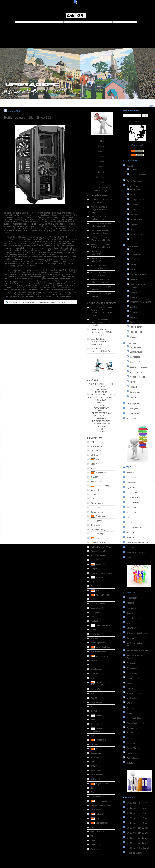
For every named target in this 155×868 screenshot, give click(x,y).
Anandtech (131, 608)
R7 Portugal (95, 711)
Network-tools (132, 493)
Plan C (93, 694)
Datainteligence (133, 628)
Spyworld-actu (102, 784)
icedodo (94, 320)
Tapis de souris (136, 332)
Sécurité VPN (132, 419)
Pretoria (101, 167)
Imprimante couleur (138, 297)
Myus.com (131, 488)
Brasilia (101, 172)
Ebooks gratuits (133, 413)
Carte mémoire (136, 255)
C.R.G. (93, 494)
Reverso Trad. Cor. (135, 528)
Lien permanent (43, 302)
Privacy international (135, 723)
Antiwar (94, 468)
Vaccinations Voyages (136, 553)
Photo (132, 382)
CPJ (128, 623)
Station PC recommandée (137, 181)
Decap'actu (95, 525)
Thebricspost (96, 810)
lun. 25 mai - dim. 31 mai (137, 808)
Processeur (135, 230)
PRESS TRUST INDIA (101, 413)
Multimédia (131, 344)
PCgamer (131, 713)
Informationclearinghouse (101, 573)
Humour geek (132, 408)
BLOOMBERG (101, 392)
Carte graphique (137, 200)
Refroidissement (137, 234)
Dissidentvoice (102, 538)
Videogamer (132, 753)
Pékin (101, 141)
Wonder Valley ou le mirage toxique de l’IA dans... (100, 210)
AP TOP (101, 387)
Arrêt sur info (101, 473)
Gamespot (131, 663)
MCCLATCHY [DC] (101, 408)
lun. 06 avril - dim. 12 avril (137, 843)
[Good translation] (71, 16)
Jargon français (133, 678)
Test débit (131, 548)
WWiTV (130, 558)
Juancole (94, 599)
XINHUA (101, 426)
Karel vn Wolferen (98, 604)
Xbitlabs (130, 763)
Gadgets (134, 170)
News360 (94, 674)
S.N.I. (93, 762)
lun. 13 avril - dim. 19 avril (137, 838)
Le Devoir (95, 617)
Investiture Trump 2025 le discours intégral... (100, 322)
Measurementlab (134, 693)
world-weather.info (101, 188)
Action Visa (131, 473)
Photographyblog (134, 718)
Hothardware (132, 673)
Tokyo (101, 182)
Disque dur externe (138, 274)
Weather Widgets (101, 190)
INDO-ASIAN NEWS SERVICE (101, 397)
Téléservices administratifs (138, 543)
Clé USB (134, 269)
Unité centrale (132, 186)
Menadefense (96, 639)
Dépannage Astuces (135, 403)
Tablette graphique (138, 327)
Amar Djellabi (96, 339)
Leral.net (94, 621)
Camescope (135, 357)
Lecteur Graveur (137, 219)
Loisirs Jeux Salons (138, 175)
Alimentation (135, 189)
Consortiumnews (98, 512)
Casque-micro (136, 259)
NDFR (129, 703)
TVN (98, 819)
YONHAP (101, 432)
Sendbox (130, 533)
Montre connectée (138, 377)
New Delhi (101, 151)
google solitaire (97, 329)
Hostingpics (131, 478)
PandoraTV (95, 689)
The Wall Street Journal (100, 805)
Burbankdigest (97, 490)
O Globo (94, 678)
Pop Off (94, 698)
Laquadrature (132, 683)
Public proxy (132, 728)
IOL (92, 586)
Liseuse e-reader (137, 372)
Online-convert (133, 503)
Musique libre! (132, 698)
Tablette (133, 397)
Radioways (131, 523)
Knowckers (95, 612)
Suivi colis (131, 538)
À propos (137, 121)
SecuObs (130, 733)
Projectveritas (96, 702)
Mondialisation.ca (103, 647)
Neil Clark (95, 660)
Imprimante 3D (136, 292)
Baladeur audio (136, 352)
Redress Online (97, 720)
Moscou (101, 156)
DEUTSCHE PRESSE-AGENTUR (101, 395)
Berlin (101, 162)
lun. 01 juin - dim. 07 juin (137, 803)
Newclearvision (97, 669)
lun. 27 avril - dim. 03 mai (137, 828)
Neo (92, 665)
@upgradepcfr (137, 145)
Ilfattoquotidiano (103, 564)
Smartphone (135, 392)
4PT (92, 442)
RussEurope (96, 753)
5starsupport (132, 598)
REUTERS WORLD (101, 424)
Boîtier (133, 194)
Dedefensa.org (97, 534)
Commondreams (98, 508)
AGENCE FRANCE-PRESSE (101, 384)
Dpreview (131, 638)
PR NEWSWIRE (101, 416)
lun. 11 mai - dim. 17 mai (137, 818)
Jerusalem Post (102, 595)
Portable (134, 387)
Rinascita (94, 744)
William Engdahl (97, 832)
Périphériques (132, 246)
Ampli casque (136, 347)
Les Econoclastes (103, 625)
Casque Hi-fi (135, 362)
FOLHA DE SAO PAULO (101, 547)
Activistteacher (97, 446)
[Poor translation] (81, 16)
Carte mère (135, 205)
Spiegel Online (97, 775)
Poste (129, 518)
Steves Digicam (133, 748)
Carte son (134, 209)
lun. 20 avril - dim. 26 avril (137, 833)
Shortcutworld (132, 743)
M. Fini (93, 630)
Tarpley (94, 792)
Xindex (93, 840)
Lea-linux (130, 688)
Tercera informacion (99, 797)
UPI (101, 429)
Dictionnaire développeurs (138, 633)
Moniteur (134, 312)
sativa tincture (96, 307)
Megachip (95, 634)
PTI (92, 707)
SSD (132, 239)
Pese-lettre (131, 513)
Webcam (134, 337)
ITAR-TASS (101, 403)
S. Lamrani (95, 757)
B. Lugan (94, 477)
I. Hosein (94, 560)
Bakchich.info (96, 481)
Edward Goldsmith (98, 542)
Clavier (133, 264)
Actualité (130, 166)
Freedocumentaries (99, 551)
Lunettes (134, 307)
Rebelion (100, 715)
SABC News (96, 766)
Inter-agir (94, 582)
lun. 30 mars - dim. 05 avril (138, 848)
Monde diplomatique (99, 643)
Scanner (134, 317)
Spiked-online (96, 779)
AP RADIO (101, 389)
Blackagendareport (104, 486)
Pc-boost (130, 708)
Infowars (99, 577)
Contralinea (101, 516)
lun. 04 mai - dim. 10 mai (137, 823)
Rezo (93, 736)
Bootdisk (130, 613)
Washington (101, 177)
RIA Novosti (101, 740)
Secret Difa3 (96, 770)
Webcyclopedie (133, 758)
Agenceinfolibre (97, 451)
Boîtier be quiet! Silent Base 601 (28, 117)
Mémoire (134, 225)
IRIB (98, 591)
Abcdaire (130, 603)
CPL (132, 249)
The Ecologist (101, 801)
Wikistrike (95, 827)
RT (97, 749)
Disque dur (135, 214)
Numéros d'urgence (135, 498)
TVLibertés (100, 814)
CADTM (94, 499)
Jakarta (101, 146)
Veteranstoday (102, 823)
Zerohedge (95, 849)
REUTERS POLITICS (101, 421)
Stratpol (94, 788)
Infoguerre (95, 569)
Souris (133, 322)
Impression (131, 483)
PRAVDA (101, 411)
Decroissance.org (98, 529)
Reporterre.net (97, 724)
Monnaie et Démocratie (100, 652)
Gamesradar (132, 668)
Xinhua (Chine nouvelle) (101, 845)
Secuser (130, 738)
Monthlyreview (102, 656)
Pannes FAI (131, 508)
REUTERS (101, 419)
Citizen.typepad (97, 503)
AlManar (99, 460)
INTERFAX (101, 400)
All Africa (94, 455)
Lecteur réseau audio (139, 367)
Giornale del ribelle (98, 556)
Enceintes (134, 279)
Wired (93, 836)
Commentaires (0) (57, 302)
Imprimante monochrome (140, 302)
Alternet (94, 464)
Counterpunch (96, 521)
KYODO (101, 405)
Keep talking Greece (99, 608)
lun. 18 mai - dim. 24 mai (137, 813)
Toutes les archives (135, 853)
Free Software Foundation (138, 651)
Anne (93, 349)
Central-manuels (134, 618)
